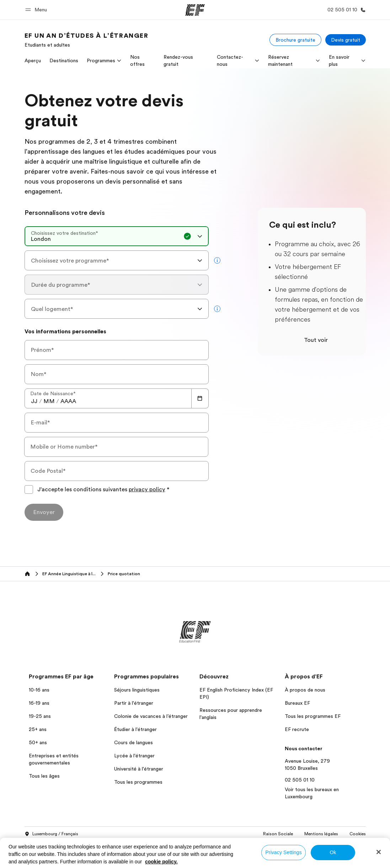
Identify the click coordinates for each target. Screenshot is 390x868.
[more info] (217, 260)
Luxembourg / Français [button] (51, 834)
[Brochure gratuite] (295, 40)
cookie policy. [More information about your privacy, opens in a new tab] (161, 862)
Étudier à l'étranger (135, 729)
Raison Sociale (278, 834)
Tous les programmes (138, 782)
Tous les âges (44, 776)
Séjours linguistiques (137, 690)
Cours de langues (133, 742)
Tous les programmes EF (313, 716)
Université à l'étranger (139, 769)
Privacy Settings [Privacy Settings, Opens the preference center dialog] (284, 852)
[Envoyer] (44, 512)
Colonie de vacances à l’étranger (151, 716)
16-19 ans (39, 703)
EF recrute (297, 729)
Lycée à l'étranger (134, 756)
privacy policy (147, 489)
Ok (333, 852)
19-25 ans (40, 716)
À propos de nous (305, 690)
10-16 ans (39, 690)
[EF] (195, 10)
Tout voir (316, 340)
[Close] (379, 852)
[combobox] (117, 236)
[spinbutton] (34, 401)
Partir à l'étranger (134, 703)
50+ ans (38, 742)
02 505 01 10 (300, 780)
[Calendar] (200, 398)
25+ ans (38, 729)
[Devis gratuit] (346, 40)
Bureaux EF (297, 703)
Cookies (358, 834)
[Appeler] (345, 10)
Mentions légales (321, 834)
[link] (87, 40)
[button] (37, 10)
